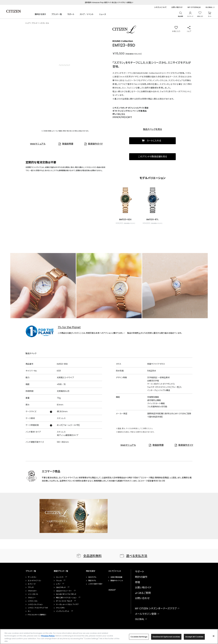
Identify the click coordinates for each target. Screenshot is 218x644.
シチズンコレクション (35, 604)
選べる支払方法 (137, 556)
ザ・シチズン (32, 577)
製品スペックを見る (153, 129)
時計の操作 (141, 577)
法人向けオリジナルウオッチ (66, 594)
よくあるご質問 (143, 593)
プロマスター (32, 591)
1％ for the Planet (69, 327)
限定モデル (92, 581)
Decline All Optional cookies (166, 637)
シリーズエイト (33, 594)
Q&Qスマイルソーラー (64, 591)
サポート (71, 14)
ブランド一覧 (57, 14)
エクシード (32, 584)
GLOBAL (209, 7)
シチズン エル (33, 601)
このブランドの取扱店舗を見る (153, 157)
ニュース (103, 14)
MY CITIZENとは (194, 7)
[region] (109, 637)
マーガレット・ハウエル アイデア (67, 604)
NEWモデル (92, 577)
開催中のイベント (117, 581)
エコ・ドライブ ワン (34, 581)
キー (29, 611)
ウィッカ (59, 581)
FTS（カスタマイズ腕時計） (37, 615)
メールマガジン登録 (146, 614)
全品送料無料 (92, 556)
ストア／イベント (87, 14)
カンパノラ (60, 577)
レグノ (58, 584)
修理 (138, 582)
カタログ (112, 590)
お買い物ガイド (177, 7)
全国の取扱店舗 (116, 577)
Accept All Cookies (194, 637)
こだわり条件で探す (95, 584)
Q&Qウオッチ (61, 587)
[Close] (214, 636)
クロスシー (32, 598)
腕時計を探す (40, 14)
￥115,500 (118, 54)
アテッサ (31, 587)
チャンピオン (61, 608)
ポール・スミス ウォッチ (64, 601)
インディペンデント (63, 611)
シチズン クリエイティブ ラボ (38, 608)
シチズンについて (160, 7)
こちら (122, 114)
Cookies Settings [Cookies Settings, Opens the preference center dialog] (139, 637)
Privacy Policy (48, 636)
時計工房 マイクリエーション (66, 598)
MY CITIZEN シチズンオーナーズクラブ (156, 608)
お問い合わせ (142, 598)
